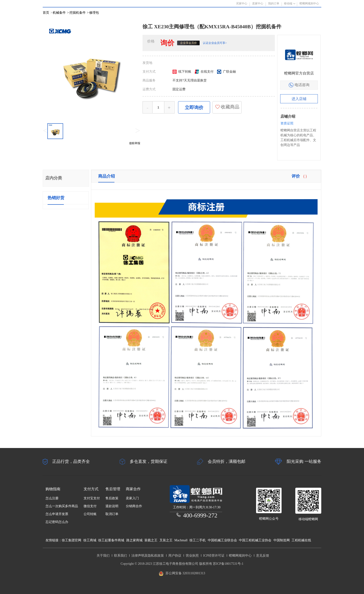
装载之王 (151, 540)
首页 (46, 13)
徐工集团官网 (71, 540)
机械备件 (61, 13)
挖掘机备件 (79, 13)
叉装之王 (166, 540)
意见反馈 (263, 556)
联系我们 (120, 556)
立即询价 (194, 107)
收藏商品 (227, 107)
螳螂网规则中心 (240, 556)
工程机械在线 (301, 540)
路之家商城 (134, 540)
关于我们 (103, 556)
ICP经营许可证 (214, 556)
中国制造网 (282, 540)
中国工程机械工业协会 (255, 540)
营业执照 (192, 556)
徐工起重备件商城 (111, 540)
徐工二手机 (198, 540)
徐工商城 (90, 540)
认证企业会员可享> (215, 43)
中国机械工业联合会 (222, 540)
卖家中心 (258, 3)
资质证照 (287, 123)
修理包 (94, 13)
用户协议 (175, 556)
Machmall (181, 540)
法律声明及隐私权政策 (148, 556)
